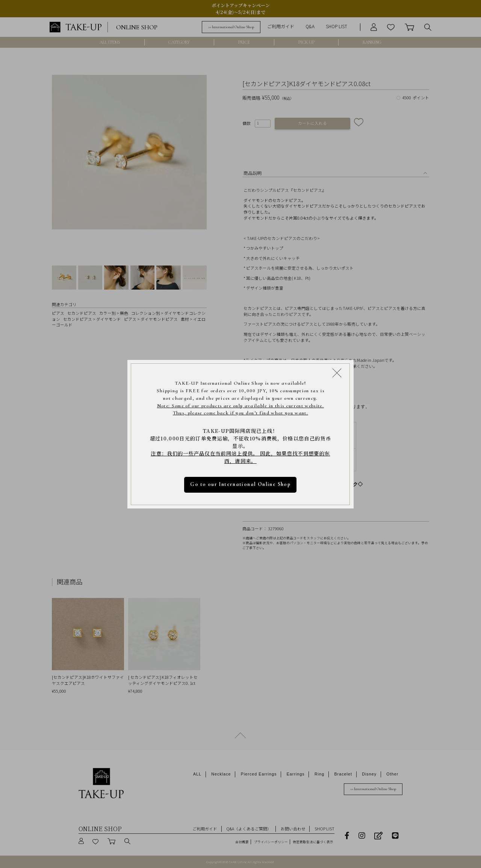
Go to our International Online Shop (241, 484)
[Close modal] (337, 373)
